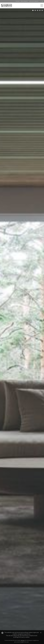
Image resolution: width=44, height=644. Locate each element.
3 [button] (38, 10)
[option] (22, 326)
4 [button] (40, 10)
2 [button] (35, 10)
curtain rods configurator (34, 1)
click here (23, 641)
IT (41, 1)
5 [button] (42, 10)
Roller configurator (24, 1)
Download (18, 1)
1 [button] (33, 10)
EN (43, 1)
